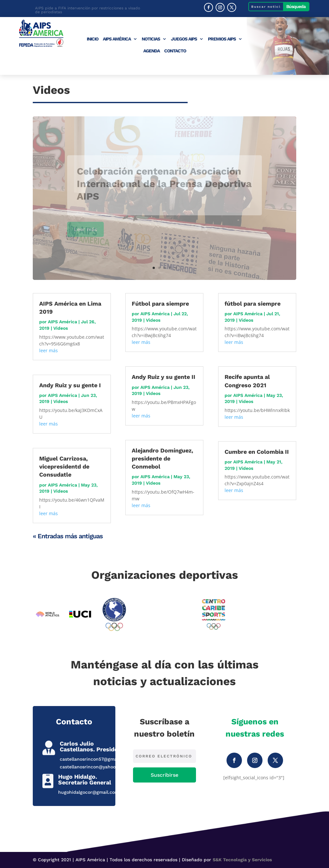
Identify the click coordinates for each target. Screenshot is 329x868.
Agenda (151, 51)
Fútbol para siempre (160, 304)
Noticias (151, 39)
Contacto (175, 51)
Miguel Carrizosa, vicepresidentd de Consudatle (64, 466)
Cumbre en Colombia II (257, 452)
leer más (49, 350)
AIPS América (117, 39)
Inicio (93, 39)
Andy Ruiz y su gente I (70, 385)
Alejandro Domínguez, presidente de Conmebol (162, 458)
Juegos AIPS (184, 39)
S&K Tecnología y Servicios (242, 860)
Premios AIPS (222, 39)
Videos (61, 328)
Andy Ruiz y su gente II (164, 377)
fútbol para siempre (253, 304)
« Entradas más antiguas (68, 536)
